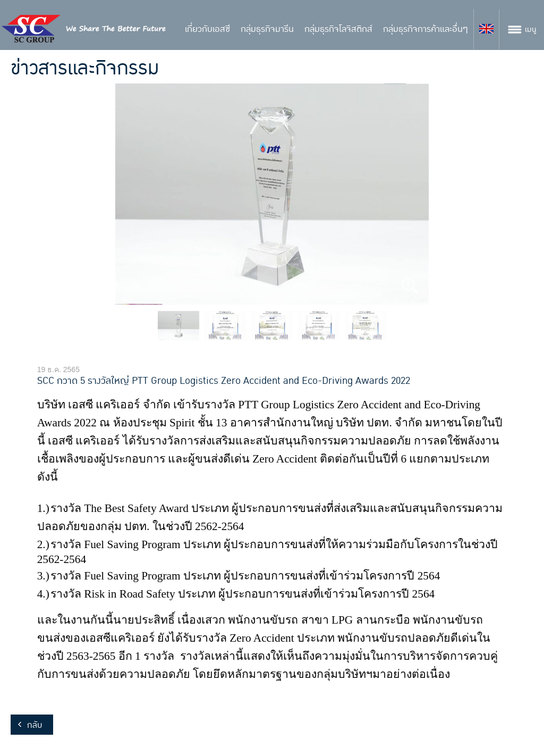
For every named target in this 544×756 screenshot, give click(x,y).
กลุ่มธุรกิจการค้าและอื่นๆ (426, 29)
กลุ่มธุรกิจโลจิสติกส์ (338, 29)
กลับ (35, 725)
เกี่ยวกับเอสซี (207, 29)
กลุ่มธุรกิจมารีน (267, 29)
